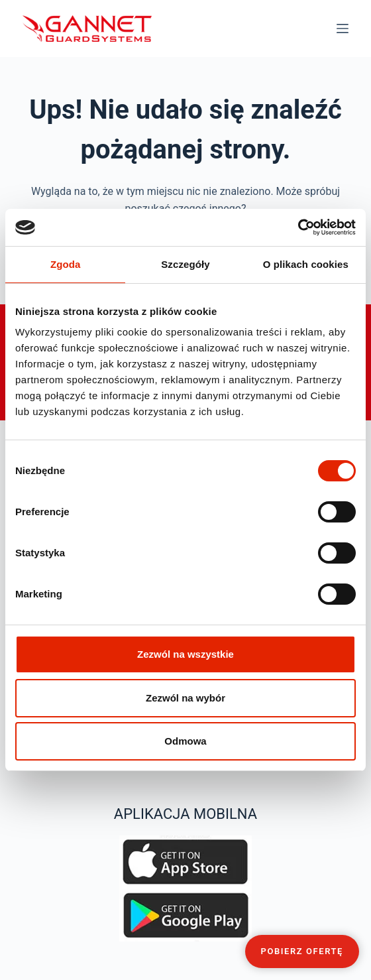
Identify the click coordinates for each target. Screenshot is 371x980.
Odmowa (185, 741)
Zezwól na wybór (185, 698)
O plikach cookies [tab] (306, 264)
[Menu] (343, 29)
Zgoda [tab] (66, 264)
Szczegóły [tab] (185, 264)
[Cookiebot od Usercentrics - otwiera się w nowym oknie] (298, 227)
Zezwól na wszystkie (185, 654)
